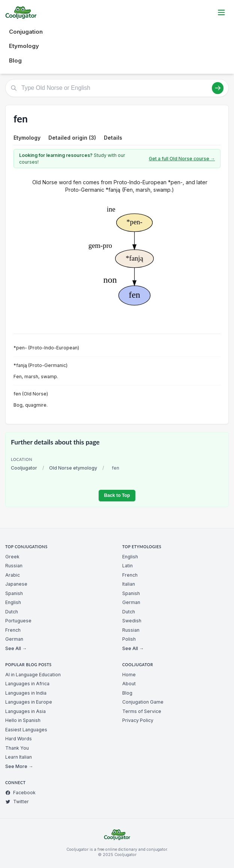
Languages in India (26, 693)
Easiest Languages (26, 730)
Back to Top (117, 495)
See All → (16, 648)
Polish (129, 639)
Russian (14, 566)
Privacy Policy (138, 720)
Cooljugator (24, 468)
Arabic (13, 575)
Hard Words (19, 739)
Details (113, 138)
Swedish (132, 621)
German (14, 639)
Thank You (17, 748)
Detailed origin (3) (72, 138)
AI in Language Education (33, 675)
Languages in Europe (29, 702)
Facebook (20, 793)
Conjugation (26, 32)
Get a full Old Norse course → (182, 159)
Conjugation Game (143, 702)
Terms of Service (142, 711)
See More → (19, 766)
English (13, 602)
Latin (127, 566)
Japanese (16, 584)
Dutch (12, 612)
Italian (129, 584)
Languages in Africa (27, 684)
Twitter (17, 802)
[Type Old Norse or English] (117, 88)
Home (129, 675)
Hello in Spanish (23, 720)
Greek (12, 557)
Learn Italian (19, 757)
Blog (15, 60)
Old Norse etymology (73, 468)
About (129, 684)
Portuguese (18, 621)
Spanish (14, 593)
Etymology (24, 46)
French (13, 630)
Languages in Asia (25, 711)
